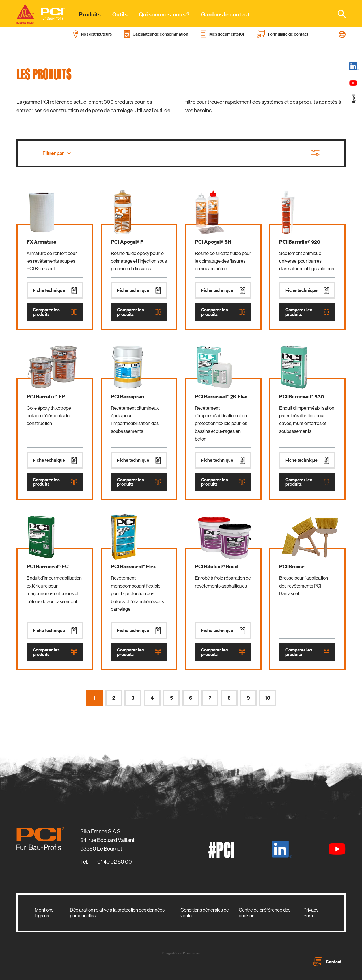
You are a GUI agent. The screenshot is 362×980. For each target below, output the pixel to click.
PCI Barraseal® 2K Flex (221, 397)
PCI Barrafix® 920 (300, 242)
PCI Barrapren (127, 397)
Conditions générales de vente (205, 913)
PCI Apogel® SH (213, 242)
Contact (327, 962)
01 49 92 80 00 (115, 862)
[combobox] (338, 14)
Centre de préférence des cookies (265, 913)
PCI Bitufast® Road (216, 567)
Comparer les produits (55, 312)
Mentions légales (44, 913)
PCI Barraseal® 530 (302, 397)
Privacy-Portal (312, 913)
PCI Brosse (292, 567)
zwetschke (193, 953)
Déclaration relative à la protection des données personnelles (117, 913)
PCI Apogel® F (127, 242)
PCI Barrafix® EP (46, 397)
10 (268, 698)
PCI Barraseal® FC (48, 567)
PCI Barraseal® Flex (133, 567)
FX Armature (41, 242)
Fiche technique (55, 290)
